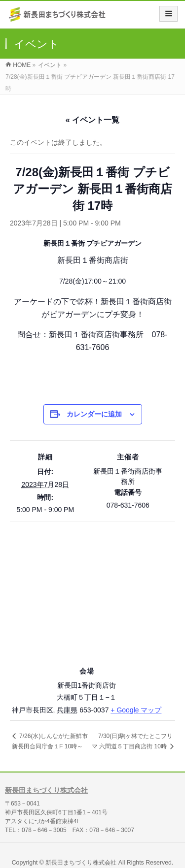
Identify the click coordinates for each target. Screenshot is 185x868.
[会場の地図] (92, 592)
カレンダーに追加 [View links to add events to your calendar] (94, 414)
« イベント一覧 (92, 120)
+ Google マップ (136, 710)
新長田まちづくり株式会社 (46, 790)
